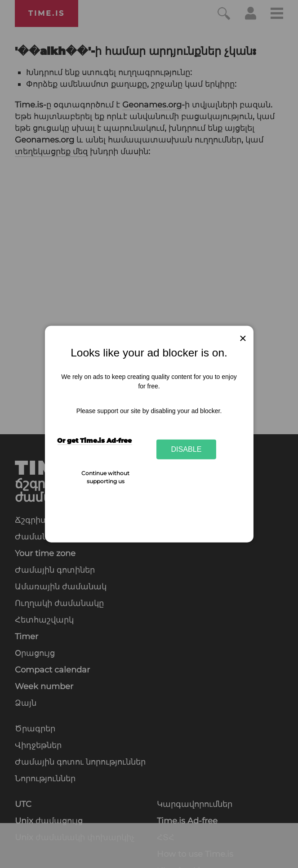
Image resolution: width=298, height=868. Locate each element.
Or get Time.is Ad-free (94, 441)
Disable (187, 449)
